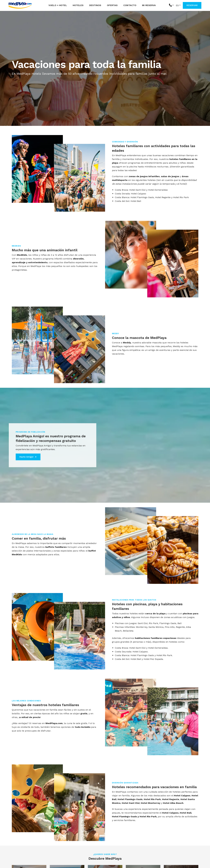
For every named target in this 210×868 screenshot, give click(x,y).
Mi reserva (149, 5)
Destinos (95, 5)
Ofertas (112, 5)
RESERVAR (192, 5)
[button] (171, 5)
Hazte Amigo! (28, 457)
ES (177, 5)
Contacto (130, 5)
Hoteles (78, 5)
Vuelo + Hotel (58, 5)
